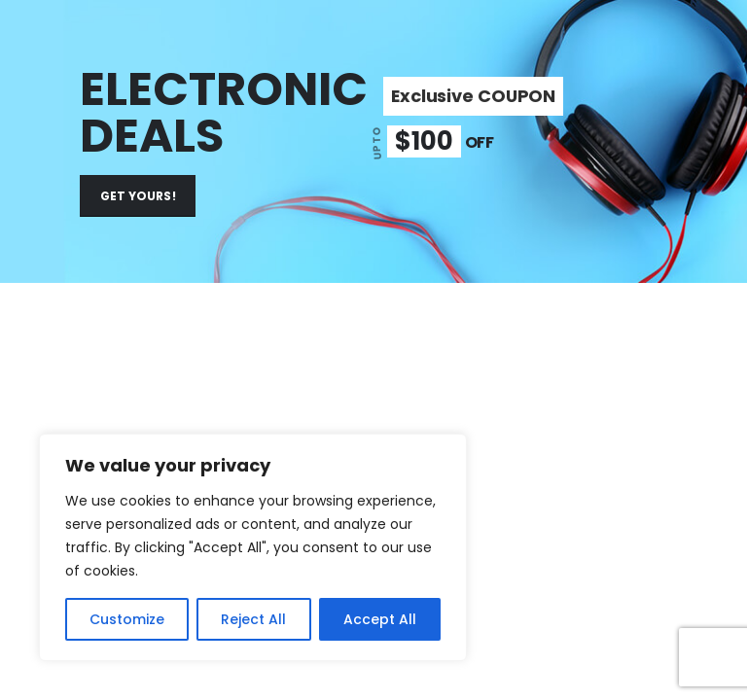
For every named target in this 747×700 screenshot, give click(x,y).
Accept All (380, 619)
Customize (127, 619)
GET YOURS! (138, 196)
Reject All (253, 619)
